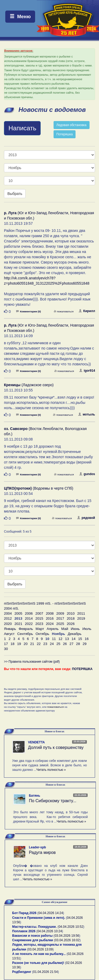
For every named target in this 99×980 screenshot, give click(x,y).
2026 (71, 624)
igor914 (87, 371)
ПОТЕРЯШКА (82, 669)
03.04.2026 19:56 (67, 936)
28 (78, 644)
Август (9, 634)
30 (6, 649)
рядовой (86, 518)
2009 (60, 613)
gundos (87, 474)
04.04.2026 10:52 (71, 927)
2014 (29, 618)
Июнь (75, 629)
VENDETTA (36, 742)
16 (87, 639)
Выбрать (15, 194)
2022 (29, 624)
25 (58, 644)
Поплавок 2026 (24, 931)
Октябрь (43, 634)
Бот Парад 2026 (24, 913)
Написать (22, 128)
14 (74, 639)
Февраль (26, 629)
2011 (81, 613)
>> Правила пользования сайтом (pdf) (32, 662)
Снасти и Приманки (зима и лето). (39, 918)
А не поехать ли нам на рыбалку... (39, 954)
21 (32, 644)
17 (6, 644)
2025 (60, 624)
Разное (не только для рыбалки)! (38, 963)
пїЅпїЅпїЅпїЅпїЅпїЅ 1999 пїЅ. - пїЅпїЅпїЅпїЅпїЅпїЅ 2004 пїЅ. (45, 606)
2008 (50, 613)
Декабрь (74, 634)
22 (39, 644)
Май (65, 629)
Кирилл (87, 311)
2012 (8, 618)
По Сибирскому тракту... (53, 801)
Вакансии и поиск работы (32, 936)
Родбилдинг (22, 972)
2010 (71, 613)
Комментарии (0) (29, 311)
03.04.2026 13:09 (40, 949)
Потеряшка (65, 134)
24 (52, 644)
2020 (8, 624)
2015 (39, 618)
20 (25, 644)
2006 (29, 613)
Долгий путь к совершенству (56, 747)
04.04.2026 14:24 (51, 913)
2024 (50, 624)
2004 (8, 613)
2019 (81, 618)
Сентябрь (25, 634)
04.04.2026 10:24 (49, 931)
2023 (39, 624)
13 (67, 639)
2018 (71, 618)
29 (85, 644)
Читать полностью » (51, 770)
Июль (87, 629)
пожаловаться (64, 311)
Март (40, 629)
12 (60, 639)
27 (71, 644)
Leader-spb (37, 847)
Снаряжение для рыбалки (33, 940)
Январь (10, 629)
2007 (39, 613)
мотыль (87, 414)
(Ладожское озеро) (29, 385)
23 (45, 644)
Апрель (53, 629)
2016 (50, 618)
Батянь (34, 796)
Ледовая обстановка (72, 125)
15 (80, 639)
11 (54, 639)
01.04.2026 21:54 (46, 972)
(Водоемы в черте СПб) (39, 488)
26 (65, 644)
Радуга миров (42, 852)
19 (19, 644)
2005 (18, 613)
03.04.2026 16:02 (67, 940)
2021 (18, 624)
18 (13, 644)
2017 (60, 618)
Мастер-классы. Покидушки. (34, 927)
